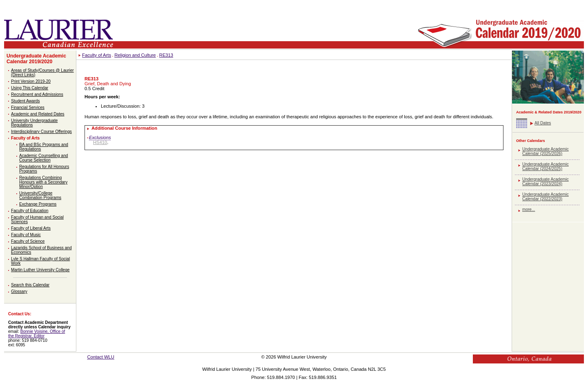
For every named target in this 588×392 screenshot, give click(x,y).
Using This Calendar (30, 88)
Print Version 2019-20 (31, 81)
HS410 (100, 142)
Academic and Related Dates (38, 114)
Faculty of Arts (25, 138)
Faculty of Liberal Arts (31, 228)
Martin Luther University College (40, 270)
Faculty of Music (26, 235)
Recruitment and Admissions (37, 94)
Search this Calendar (30, 285)
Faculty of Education (30, 211)
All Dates (543, 123)
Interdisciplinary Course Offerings (41, 132)
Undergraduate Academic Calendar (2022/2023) (546, 197)
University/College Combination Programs (40, 195)
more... (529, 209)
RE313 (166, 55)
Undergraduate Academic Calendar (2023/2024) (546, 182)
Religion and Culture (135, 55)
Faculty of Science (28, 241)
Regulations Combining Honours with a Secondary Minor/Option (43, 182)
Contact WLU (101, 357)
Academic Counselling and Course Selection (43, 158)
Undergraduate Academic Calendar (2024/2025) (546, 166)
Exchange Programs (38, 204)
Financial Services (28, 107)
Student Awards (25, 101)
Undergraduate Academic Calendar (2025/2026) (546, 151)
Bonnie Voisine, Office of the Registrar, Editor (37, 334)
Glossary (19, 291)
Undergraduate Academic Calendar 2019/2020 (36, 59)
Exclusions (100, 137)
